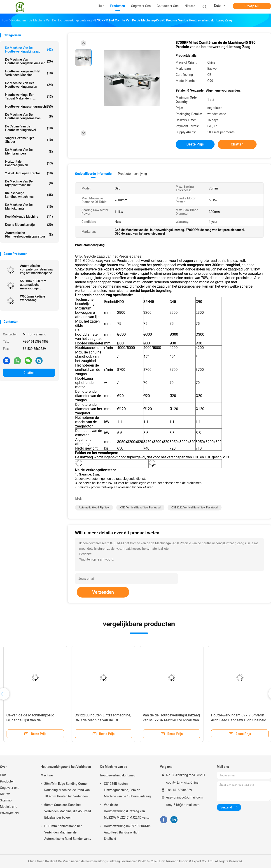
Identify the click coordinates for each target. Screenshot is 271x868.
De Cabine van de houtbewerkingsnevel (29, 128)
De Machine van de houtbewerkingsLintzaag (29, 50)
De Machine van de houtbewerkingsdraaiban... (29, 116)
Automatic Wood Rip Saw (94, 508)
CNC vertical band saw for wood (140, 508)
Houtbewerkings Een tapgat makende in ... (29, 97)
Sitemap (6, 800)
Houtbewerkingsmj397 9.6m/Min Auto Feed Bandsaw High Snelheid (127, 832)
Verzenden (103, 592)
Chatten (29, 373)
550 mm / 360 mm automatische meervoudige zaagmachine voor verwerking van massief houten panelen (37, 285)
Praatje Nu (252, 6)
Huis (3, 775)
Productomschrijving (132, 174)
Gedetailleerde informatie (93, 174)
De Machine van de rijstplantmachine (29, 183)
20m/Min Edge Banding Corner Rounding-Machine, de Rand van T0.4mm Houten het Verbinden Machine (67, 791)
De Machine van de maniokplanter (29, 207)
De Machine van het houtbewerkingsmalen (29, 85)
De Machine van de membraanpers (29, 152)
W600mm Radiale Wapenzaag (33, 298)
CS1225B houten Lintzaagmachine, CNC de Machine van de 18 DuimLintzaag (103, 720)
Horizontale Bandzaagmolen (29, 163)
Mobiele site (9, 807)
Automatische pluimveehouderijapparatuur (29, 235)
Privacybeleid (9, 813)
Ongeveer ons (10, 788)
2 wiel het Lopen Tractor (29, 173)
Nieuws (5, 794)
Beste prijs (195, 144)
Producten (7, 781)
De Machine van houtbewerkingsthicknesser (29, 61)
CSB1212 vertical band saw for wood (195, 508)
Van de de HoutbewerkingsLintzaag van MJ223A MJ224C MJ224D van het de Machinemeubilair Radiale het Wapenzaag (127, 812)
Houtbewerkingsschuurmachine (29, 106)
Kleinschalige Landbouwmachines (29, 195)
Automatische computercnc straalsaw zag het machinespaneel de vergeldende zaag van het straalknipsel (38, 269)
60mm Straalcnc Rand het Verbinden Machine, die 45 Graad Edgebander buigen (68, 811)
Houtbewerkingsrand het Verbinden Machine (29, 73)
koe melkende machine (29, 217)
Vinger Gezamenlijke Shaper (29, 140)
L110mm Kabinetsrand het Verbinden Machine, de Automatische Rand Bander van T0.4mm (66, 833)
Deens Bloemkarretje (29, 225)
